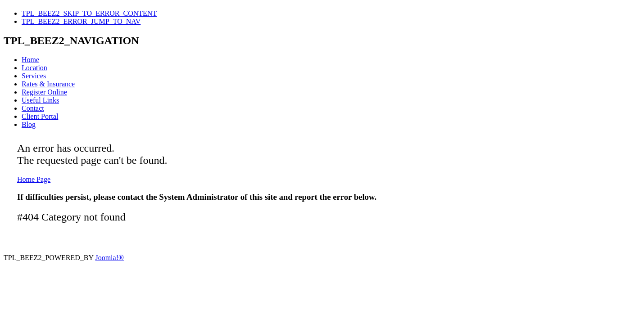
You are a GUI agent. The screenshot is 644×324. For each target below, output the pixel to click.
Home (30, 60)
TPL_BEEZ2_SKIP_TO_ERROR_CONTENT (89, 13)
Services (34, 76)
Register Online (44, 92)
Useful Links (40, 100)
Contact (33, 108)
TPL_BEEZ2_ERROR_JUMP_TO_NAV (81, 21)
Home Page (34, 179)
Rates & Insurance (48, 84)
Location (34, 68)
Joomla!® (109, 258)
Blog (29, 124)
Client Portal (40, 116)
